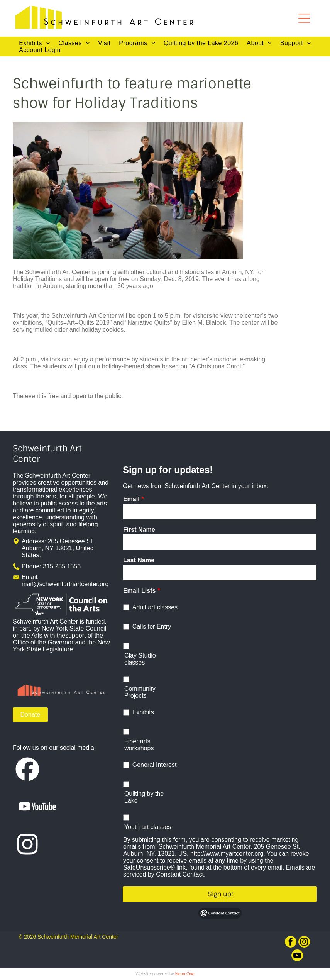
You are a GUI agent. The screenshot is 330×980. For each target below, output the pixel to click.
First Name (139, 530)
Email (131, 499)
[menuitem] (34, 43)
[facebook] (291, 943)
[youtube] (297, 956)
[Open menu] (304, 18)
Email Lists (139, 591)
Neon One (185, 974)
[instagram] (304, 943)
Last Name (139, 560)
